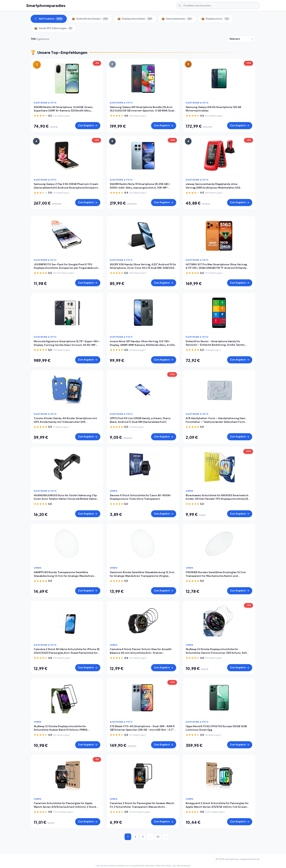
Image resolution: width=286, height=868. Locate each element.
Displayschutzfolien (135, 19)
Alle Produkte (49, 19)
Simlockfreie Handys (90, 19)
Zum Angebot (88, 125)
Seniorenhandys (177, 19)
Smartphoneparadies (46, 5)
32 (158, 837)
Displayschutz (216, 19)
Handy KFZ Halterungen (54, 28)
